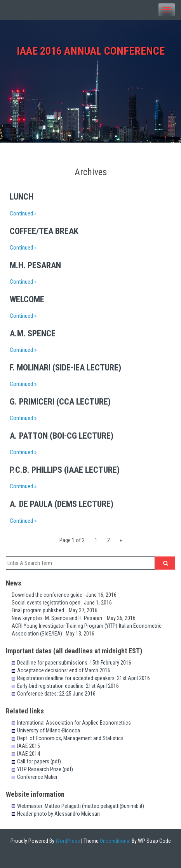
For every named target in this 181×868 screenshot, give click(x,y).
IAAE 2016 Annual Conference (91, 51)
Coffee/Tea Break (44, 231)
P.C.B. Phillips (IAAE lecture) (65, 470)
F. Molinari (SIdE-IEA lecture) (65, 368)
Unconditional (115, 841)
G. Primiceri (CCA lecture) (60, 402)
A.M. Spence (33, 333)
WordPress (67, 841)
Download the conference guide (49, 595)
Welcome (27, 299)
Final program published (40, 610)
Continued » (23, 214)
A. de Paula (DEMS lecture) (62, 504)
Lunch (22, 197)
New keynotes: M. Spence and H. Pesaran (59, 618)
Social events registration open (48, 603)
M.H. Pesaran (35, 265)
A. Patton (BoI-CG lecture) (62, 436)
